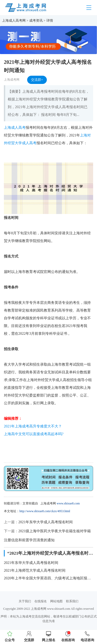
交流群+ (37, 80)
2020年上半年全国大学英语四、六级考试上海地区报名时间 (48, 578)
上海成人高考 (15, 128)
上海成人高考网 (14, 20)
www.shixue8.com (68, 503)
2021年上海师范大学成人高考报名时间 (35, 570)
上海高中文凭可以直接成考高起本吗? (34, 434)
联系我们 (72, 601)
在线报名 (41, 601)
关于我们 (25, 601)
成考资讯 (36, 20)
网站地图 (56, 601)
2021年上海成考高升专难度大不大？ (33, 426)
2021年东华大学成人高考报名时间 (46, 522)
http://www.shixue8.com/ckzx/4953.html (45, 511)
